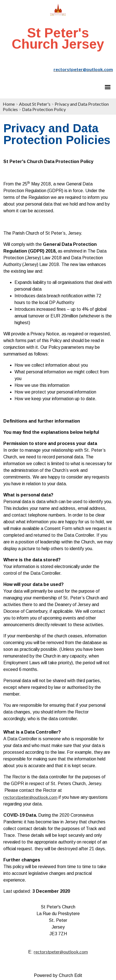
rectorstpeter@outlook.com (30, 797)
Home (9, 104)
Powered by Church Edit (58, 975)
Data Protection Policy (44, 109)
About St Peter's (35, 104)
